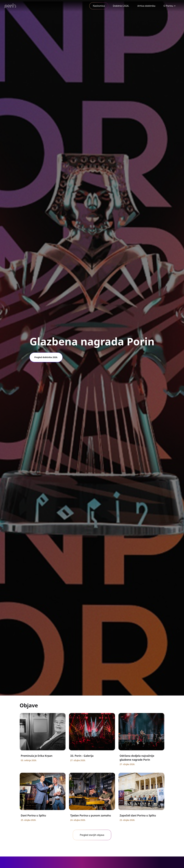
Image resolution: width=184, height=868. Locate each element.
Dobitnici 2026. (121, 6)
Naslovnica (99, 6)
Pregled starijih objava (92, 835)
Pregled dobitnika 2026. (46, 357)
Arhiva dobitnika (146, 6)
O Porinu (168, 6)
